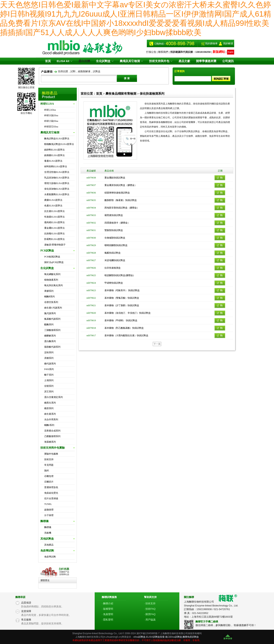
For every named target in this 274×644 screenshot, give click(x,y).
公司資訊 (228, 61)
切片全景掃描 (51, 499)
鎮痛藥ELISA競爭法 (54, 155)
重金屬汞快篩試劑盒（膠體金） (121, 185)
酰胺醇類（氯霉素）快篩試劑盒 (121, 200)
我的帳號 (228, 43)
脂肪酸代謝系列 (52, 347)
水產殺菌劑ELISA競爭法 (57, 194)
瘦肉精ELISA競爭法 (54, 222)
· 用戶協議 (150, 620)
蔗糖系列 (49, 358)
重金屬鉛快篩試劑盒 (115, 178)
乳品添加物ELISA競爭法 (57, 178)
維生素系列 (50, 414)
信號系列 (49, 386)
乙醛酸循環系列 (52, 436)
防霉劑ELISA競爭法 (54, 239)
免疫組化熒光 (51, 493)
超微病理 (49, 510)
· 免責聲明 (107, 614)
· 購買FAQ (150, 614)
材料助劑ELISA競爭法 (56, 166)
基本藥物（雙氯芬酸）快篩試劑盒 (122, 298)
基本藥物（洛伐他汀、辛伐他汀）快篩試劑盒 (128, 313)
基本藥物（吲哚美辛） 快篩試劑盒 (122, 290)
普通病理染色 (51, 487)
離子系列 (49, 375)
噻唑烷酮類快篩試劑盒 (116, 245)
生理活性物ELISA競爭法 (57, 172)
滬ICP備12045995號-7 (148, 633)
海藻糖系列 (50, 442)
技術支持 (49, 459)
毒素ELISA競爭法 (53, 161)
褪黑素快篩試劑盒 (114, 215)
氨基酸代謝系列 (52, 319)
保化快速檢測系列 (152, 94)
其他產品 (49, 545)
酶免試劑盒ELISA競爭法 (57, 139)
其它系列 (49, 392)
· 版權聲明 (107, 609)
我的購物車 (211, 43)
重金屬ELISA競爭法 (54, 228)
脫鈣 (47, 471)
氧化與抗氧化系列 (53, 285)
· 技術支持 (150, 603)
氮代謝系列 (50, 313)
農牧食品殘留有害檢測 (121, 94)
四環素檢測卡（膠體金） (117, 223)
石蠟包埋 (49, 476)
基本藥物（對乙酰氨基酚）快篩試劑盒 (124, 328)
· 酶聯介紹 (107, 603)
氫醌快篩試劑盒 (113, 253)
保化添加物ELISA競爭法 (57, 189)
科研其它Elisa (51, 127)
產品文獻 (184, 61)
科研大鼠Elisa (51, 115)
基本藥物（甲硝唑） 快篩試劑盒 (121, 320)
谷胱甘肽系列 (51, 302)
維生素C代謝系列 (53, 308)
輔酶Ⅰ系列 (49, 425)
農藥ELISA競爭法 (53, 200)
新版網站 (219, 52)
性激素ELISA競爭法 (54, 217)
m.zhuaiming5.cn (112, 637)
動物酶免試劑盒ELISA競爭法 (59, 144)
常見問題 (49, 465)
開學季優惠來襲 (206, 61)
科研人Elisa (50, 110)
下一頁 (157, 344)
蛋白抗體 (84, 61)
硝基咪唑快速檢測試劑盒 (117, 193)
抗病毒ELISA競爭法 (54, 234)
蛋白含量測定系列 (53, 397)
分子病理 (49, 515)
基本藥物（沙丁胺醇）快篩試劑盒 (122, 305)
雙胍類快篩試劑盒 (114, 230)
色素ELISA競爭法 (53, 206)
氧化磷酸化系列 (52, 274)
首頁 (48, 61)
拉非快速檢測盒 (113, 268)
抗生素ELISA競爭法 (54, 211)
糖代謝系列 (50, 364)
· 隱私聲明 (107, 620)
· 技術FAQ (150, 609)
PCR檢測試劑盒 (52, 257)
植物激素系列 (51, 280)
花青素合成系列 (52, 431)
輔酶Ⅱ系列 (49, 297)
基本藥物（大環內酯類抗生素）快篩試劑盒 (126, 335)
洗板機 (48, 533)
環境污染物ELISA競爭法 (57, 183)
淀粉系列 (49, 352)
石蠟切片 (49, 482)
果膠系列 (49, 291)
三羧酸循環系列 (52, 330)
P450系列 (49, 369)
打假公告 (151, 52)
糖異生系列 (50, 403)
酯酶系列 (49, 325)
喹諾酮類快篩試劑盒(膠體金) (119, 275)
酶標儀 (48, 527)
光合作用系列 (51, 420)
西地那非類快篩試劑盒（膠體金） (122, 208)
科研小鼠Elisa (51, 121)
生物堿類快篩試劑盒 (115, 238)
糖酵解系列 (50, 336)
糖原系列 (49, 408)
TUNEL (48, 504)
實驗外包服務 (51, 454)
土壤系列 (49, 380)
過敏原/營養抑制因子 (55, 245)
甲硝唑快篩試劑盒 (114, 283)
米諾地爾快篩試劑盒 (115, 260)
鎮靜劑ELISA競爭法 (54, 150)
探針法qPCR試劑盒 (54, 262)
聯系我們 (163, 52)
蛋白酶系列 (50, 341)
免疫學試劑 (50, 557)
